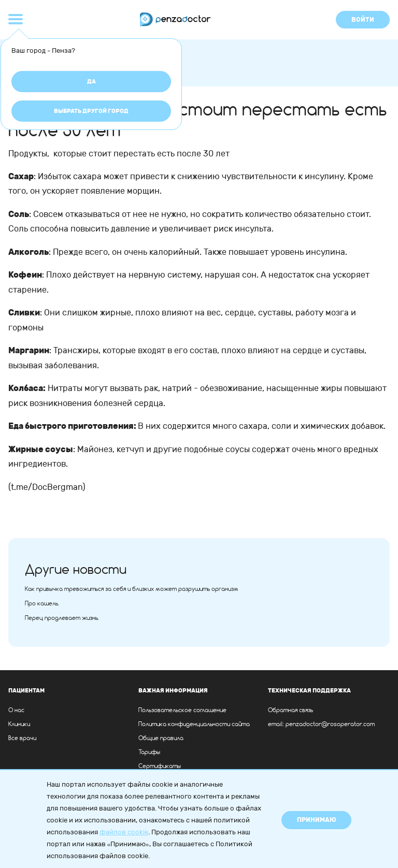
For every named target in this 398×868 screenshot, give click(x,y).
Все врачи (22, 739)
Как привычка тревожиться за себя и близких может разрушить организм (132, 589)
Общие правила (161, 739)
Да (91, 82)
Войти (363, 20)
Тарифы (149, 753)
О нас (16, 711)
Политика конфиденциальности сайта (194, 725)
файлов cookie (124, 832)
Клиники (19, 725)
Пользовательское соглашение (182, 711)
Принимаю (317, 820)
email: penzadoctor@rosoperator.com (321, 725)
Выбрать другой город (91, 111)
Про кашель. (42, 604)
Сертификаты (160, 766)
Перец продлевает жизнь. (62, 618)
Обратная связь (290, 711)
